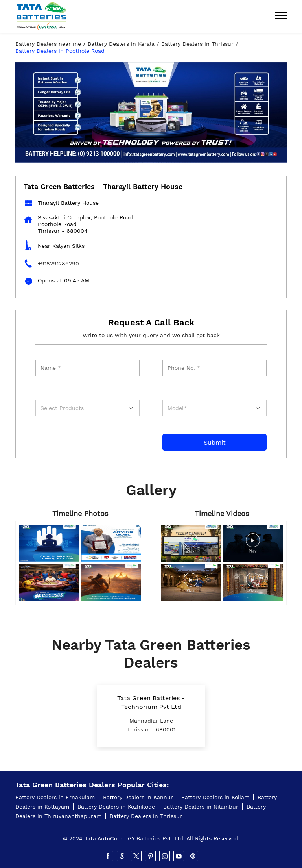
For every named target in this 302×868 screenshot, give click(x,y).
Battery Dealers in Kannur (138, 797)
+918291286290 (58, 263)
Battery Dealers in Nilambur (201, 807)
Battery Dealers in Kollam (215, 797)
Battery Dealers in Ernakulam (55, 797)
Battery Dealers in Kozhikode (116, 807)
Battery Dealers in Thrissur (146, 816)
